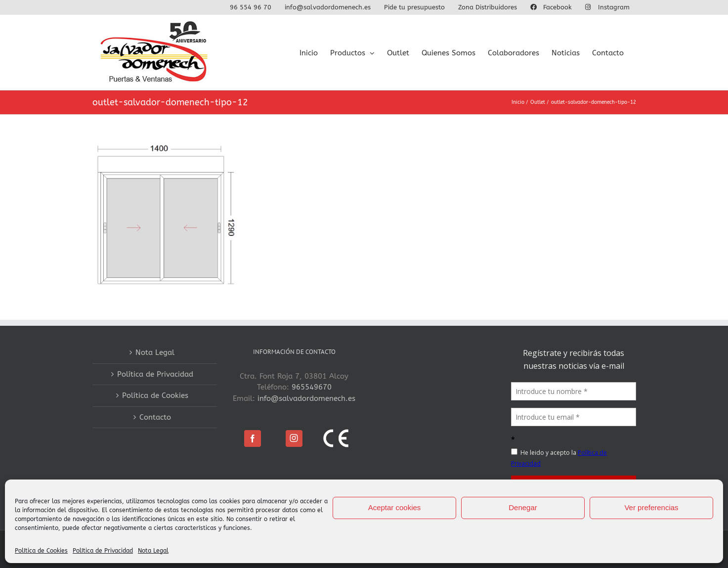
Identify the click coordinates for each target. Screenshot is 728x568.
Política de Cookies (41, 551)
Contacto (155, 417)
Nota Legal (153, 551)
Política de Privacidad (103, 551)
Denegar (523, 507)
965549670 (312, 387)
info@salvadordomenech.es (306, 398)
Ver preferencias (651, 507)
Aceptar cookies (395, 507)
